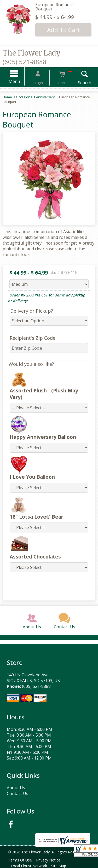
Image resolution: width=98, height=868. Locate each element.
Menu (21, 81)
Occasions (24, 97)
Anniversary (45, 97)
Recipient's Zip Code (29, 338)
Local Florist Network (30, 865)
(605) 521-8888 (25, 62)
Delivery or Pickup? (28, 311)
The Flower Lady (32, 53)
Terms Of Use (21, 860)
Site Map (62, 865)
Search (78, 83)
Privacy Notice (51, 860)
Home (7, 97)
